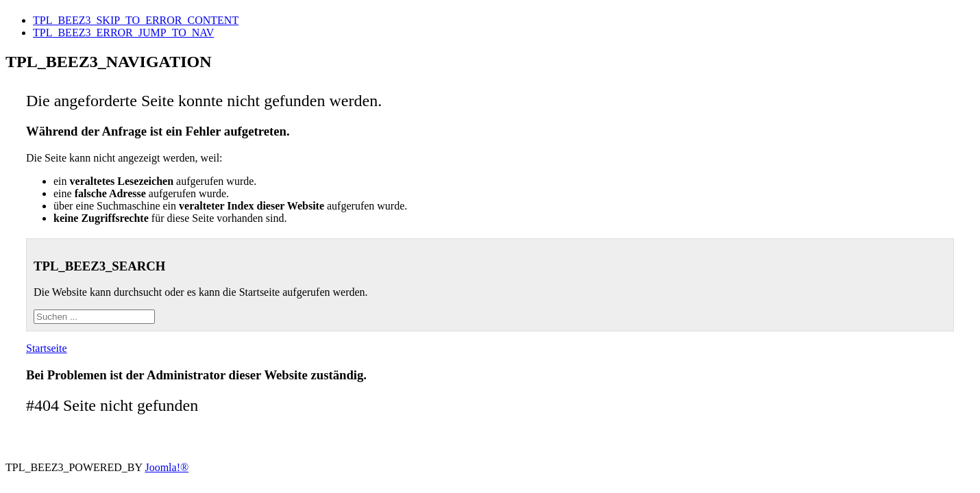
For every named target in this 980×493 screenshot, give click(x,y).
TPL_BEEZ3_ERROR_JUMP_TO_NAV (123, 33)
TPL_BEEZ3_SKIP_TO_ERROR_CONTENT (136, 20)
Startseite (47, 348)
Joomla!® (167, 467)
